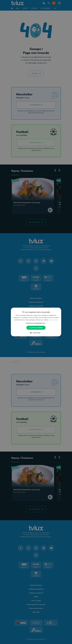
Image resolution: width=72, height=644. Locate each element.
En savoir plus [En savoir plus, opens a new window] (54, 320)
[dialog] (36, 322)
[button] (36, 323)
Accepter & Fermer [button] (36, 328)
